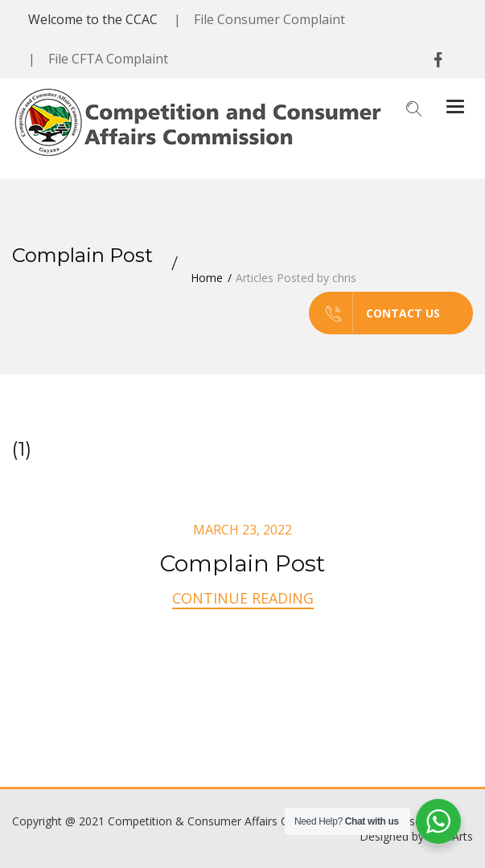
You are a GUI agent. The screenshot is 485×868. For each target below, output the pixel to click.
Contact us (375, 313)
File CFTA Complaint (108, 59)
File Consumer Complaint (269, 19)
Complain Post (242, 563)
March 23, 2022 (242, 530)
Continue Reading (243, 598)
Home (207, 278)
